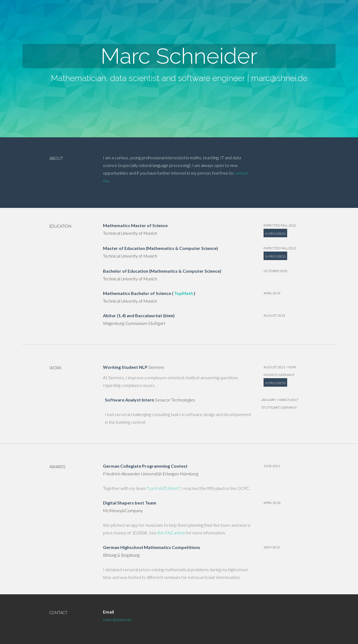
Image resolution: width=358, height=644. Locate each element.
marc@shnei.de (279, 78)
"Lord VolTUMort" (163, 488)
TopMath (184, 293)
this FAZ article (171, 533)
